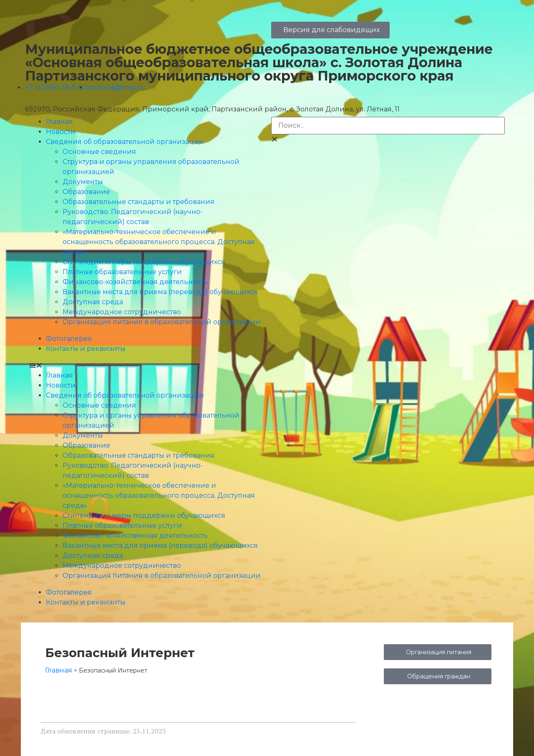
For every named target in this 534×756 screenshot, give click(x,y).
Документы (83, 182)
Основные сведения (99, 152)
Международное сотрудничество (122, 312)
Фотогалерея (69, 339)
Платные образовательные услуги (122, 272)
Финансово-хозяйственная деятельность (135, 282)
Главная (59, 122)
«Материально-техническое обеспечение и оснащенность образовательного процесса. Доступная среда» (159, 242)
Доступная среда (93, 302)
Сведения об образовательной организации (125, 142)
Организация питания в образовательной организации (162, 322)
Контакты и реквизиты (86, 349)
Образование (86, 192)
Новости (61, 132)
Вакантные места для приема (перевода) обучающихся (160, 292)
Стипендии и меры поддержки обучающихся (144, 262)
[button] (146, 365)
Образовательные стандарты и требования (139, 202)
